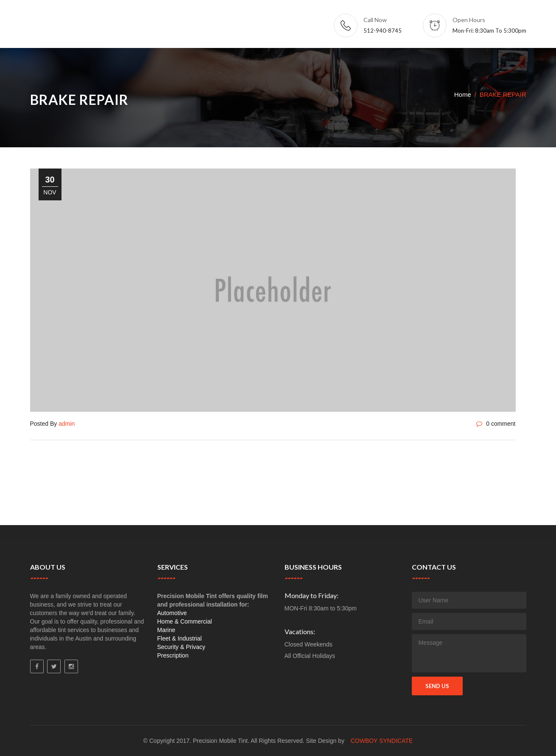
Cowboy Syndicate (382, 741)
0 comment (496, 424)
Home (463, 94)
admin (67, 424)
